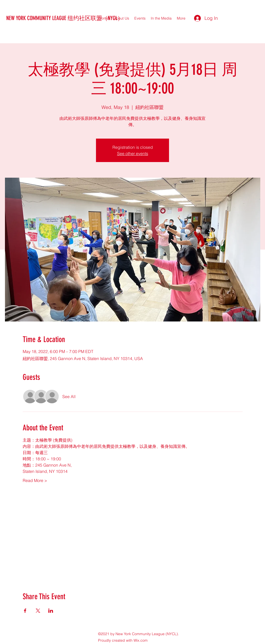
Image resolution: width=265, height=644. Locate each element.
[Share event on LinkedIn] (51, 611)
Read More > (35, 480)
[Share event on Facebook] (25, 611)
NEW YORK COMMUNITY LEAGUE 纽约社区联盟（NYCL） (65, 18)
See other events (133, 153)
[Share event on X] (38, 611)
